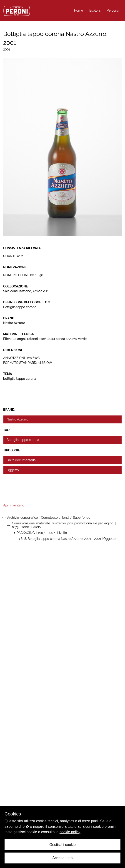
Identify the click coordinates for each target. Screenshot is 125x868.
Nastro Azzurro (17, 419)
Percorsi (113, 10)
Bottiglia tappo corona (23, 440)
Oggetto (13, 470)
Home (79, 10)
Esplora (95, 10)
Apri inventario (14, 505)
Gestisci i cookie (62, 845)
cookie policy (70, 832)
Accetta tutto (63, 858)
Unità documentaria (21, 460)
